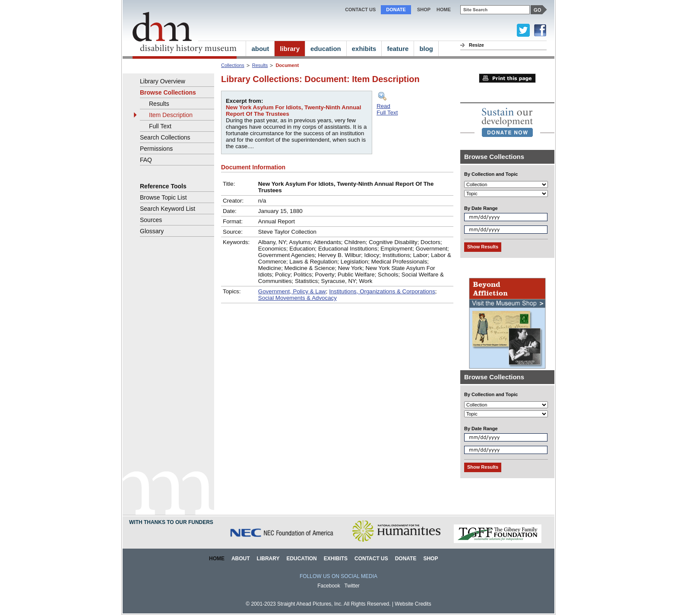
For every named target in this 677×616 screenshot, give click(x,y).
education (326, 49)
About (241, 559)
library (290, 49)
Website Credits (413, 604)
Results (260, 65)
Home (217, 559)
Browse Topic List (163, 197)
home (444, 10)
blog (426, 49)
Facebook (329, 586)
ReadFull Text (387, 109)
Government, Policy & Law (292, 291)
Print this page (507, 78)
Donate (396, 10)
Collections (233, 65)
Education (301, 559)
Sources (151, 220)
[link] (507, 122)
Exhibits (336, 559)
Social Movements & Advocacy (297, 298)
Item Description (171, 115)
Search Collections (165, 137)
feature (398, 49)
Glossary (152, 231)
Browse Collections (168, 92)
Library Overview (163, 81)
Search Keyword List (168, 209)
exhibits (364, 49)
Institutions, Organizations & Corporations (382, 291)
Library (268, 559)
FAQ (146, 160)
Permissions (156, 149)
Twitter (352, 586)
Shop (424, 10)
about (260, 49)
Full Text (160, 126)
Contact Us (360, 10)
